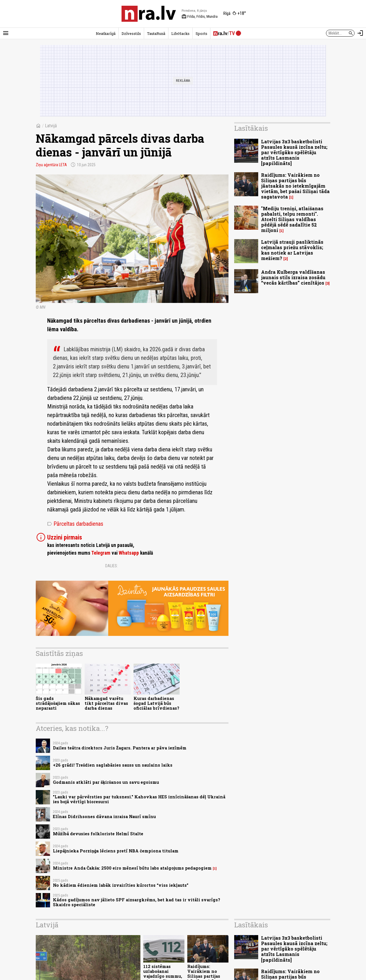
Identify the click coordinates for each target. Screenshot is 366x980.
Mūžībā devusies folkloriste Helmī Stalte (98, 834)
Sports (201, 33)
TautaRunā (156, 33)
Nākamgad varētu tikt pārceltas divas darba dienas (106, 703)
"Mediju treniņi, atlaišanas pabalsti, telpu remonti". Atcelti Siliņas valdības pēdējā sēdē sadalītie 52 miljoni (292, 219)
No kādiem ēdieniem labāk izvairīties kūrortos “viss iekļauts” (121, 885)
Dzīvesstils (131, 33)
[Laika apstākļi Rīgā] (235, 14)
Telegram (101, 553)
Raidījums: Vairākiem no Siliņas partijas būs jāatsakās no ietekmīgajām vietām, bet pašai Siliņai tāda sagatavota (295, 186)
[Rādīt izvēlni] (6, 33)
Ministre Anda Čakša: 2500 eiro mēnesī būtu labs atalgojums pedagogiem (132, 868)
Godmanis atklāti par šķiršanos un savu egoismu (106, 782)
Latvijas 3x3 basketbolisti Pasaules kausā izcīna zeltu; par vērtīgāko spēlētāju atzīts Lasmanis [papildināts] (294, 152)
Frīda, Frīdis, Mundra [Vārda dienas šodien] (200, 17)
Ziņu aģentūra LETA (51, 165)
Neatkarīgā (106, 33)
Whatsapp (129, 553)
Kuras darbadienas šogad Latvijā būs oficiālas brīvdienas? (156, 703)
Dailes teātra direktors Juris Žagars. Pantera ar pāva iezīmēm (120, 748)
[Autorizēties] (360, 33)
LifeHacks (180, 33)
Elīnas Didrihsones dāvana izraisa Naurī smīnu (104, 817)
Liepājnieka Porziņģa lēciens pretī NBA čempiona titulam (116, 851)
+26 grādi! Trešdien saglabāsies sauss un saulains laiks (113, 765)
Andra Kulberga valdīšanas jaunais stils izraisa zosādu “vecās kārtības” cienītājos (293, 277)
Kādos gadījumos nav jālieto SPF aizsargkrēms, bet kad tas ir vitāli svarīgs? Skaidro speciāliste (137, 902)
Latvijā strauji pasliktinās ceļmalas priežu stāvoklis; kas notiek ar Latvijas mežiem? (292, 250)
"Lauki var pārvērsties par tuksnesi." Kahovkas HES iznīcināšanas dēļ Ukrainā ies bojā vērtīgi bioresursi (139, 799)
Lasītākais (251, 128)
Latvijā (51, 126)
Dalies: (112, 566)
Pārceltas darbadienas (75, 524)
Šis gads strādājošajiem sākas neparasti (58, 703)
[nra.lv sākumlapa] (149, 14)
